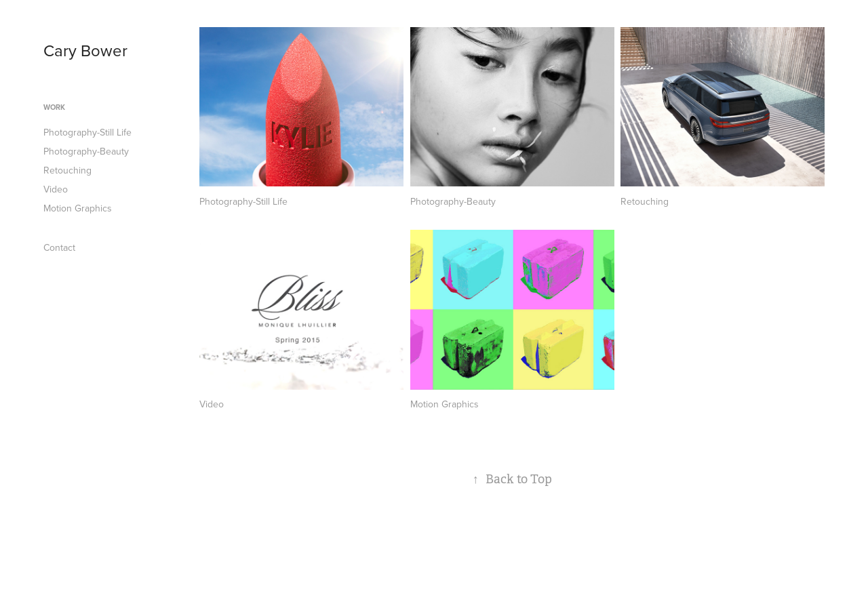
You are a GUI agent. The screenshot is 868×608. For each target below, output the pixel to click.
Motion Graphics (78, 208)
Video (56, 189)
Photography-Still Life (87, 132)
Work (54, 107)
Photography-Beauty (86, 151)
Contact (59, 247)
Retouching (67, 170)
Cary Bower (85, 50)
